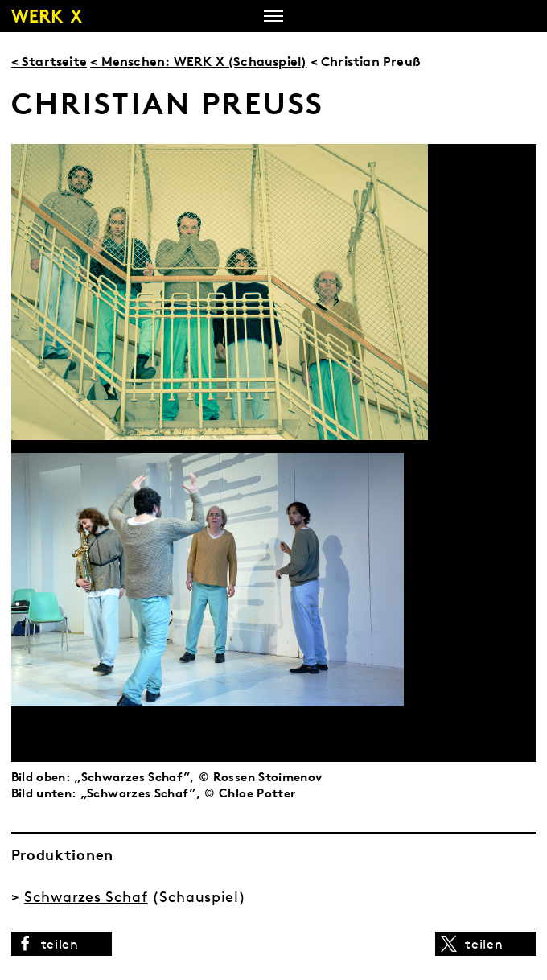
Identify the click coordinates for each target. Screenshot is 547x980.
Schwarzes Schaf (86, 897)
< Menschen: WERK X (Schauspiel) (198, 61)
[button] (62, 944)
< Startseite (49, 61)
